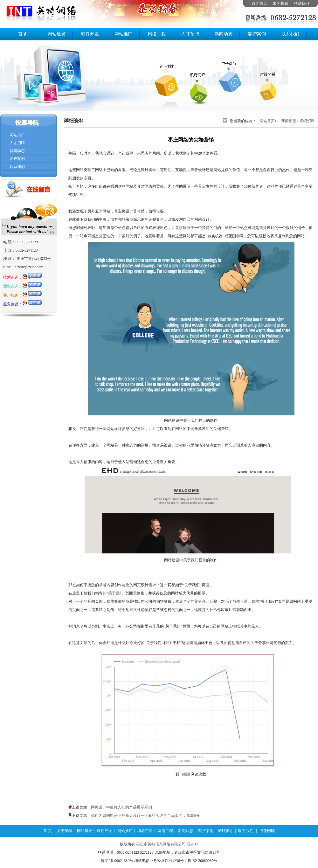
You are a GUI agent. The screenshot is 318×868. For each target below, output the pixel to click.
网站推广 (123, 34)
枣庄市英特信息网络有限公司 (161, 844)
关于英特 (65, 831)
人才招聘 (190, 34)
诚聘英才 (226, 831)
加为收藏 (280, 3)
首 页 (23, 34)
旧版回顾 (267, 831)
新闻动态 (224, 34)
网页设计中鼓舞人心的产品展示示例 (121, 807)
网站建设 (57, 34)
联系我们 (301, 3)
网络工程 (157, 34)
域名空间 (145, 831)
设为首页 (259, 3)
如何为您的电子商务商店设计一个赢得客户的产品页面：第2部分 (145, 816)
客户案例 (257, 34)
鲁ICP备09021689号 (117, 861)
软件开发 (90, 34)
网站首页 (267, 121)
